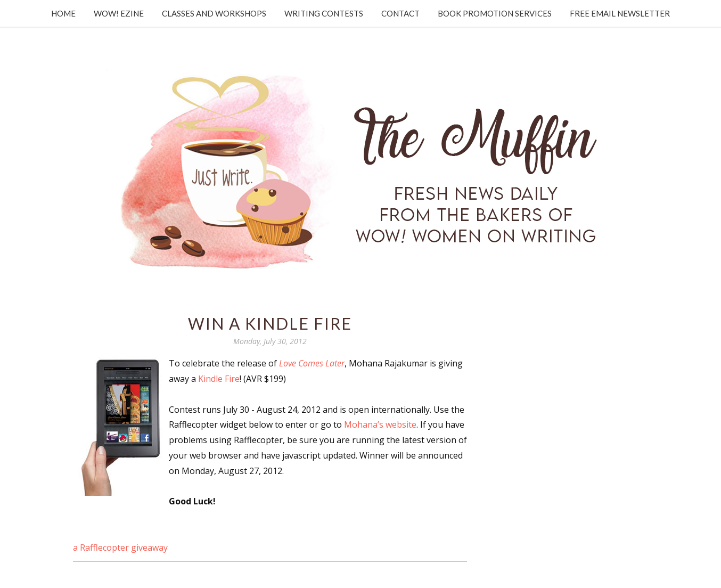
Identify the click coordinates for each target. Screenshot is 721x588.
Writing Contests (324, 13)
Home (63, 13)
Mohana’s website (380, 424)
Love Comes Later (312, 363)
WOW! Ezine (119, 13)
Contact (400, 13)
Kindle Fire (219, 379)
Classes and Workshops (214, 13)
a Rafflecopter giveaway (120, 548)
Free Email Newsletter (620, 13)
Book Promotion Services (495, 13)
